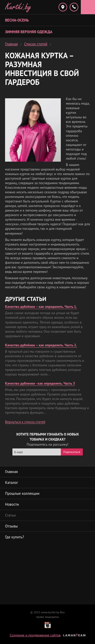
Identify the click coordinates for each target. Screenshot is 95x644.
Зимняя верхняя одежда (29, 32)
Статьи (10, 515)
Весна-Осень (17, 20)
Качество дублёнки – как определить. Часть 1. (41, 307)
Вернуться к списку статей (25, 422)
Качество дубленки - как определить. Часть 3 (40, 383)
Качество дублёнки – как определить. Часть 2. (41, 345)
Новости (12, 504)
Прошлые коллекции (22, 493)
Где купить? (15, 537)
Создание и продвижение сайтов (35, 635)
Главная (11, 44)
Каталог (12, 482)
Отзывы (11, 526)
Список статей (36, 44)
